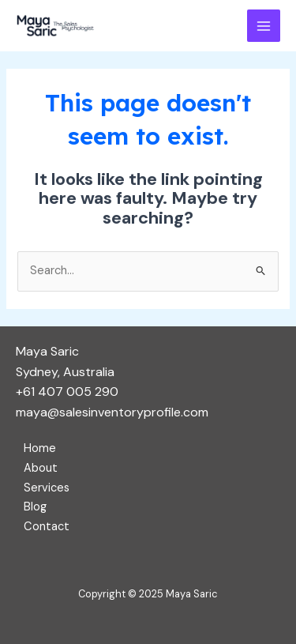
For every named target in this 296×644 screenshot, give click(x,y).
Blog (35, 507)
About (41, 468)
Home (40, 448)
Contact (47, 527)
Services (47, 488)
